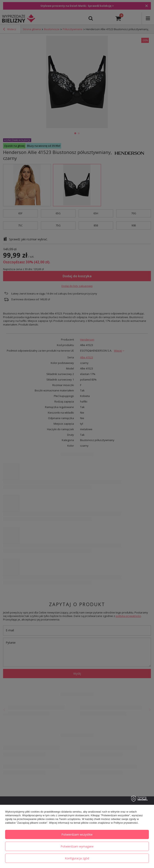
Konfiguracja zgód (77, 858)
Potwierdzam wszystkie (77, 834)
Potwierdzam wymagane (77, 846)
